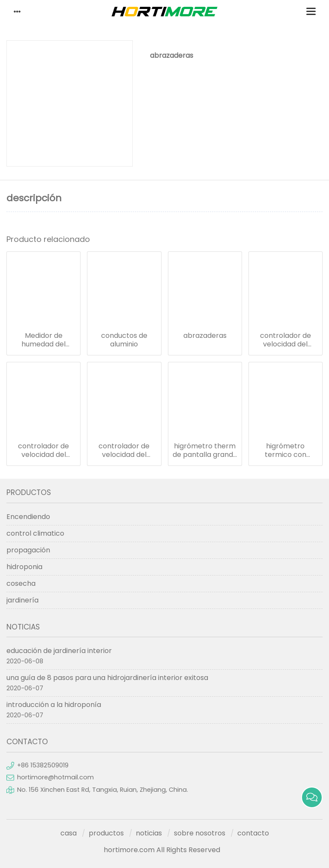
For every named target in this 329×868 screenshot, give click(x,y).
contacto (253, 833)
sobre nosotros (200, 833)
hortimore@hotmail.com (55, 777)
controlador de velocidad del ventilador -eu (286, 340)
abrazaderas (205, 336)
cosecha (21, 583)
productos (106, 833)
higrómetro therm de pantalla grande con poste (205, 450)
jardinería (22, 600)
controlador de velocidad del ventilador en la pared (124, 450)
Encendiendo (28, 517)
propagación (28, 550)
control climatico (35, 533)
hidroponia (24, 567)
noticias (149, 833)
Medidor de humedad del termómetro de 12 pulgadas (44, 340)
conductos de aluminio (124, 340)
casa (69, 833)
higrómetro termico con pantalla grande (286, 450)
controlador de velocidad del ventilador (43, 450)
